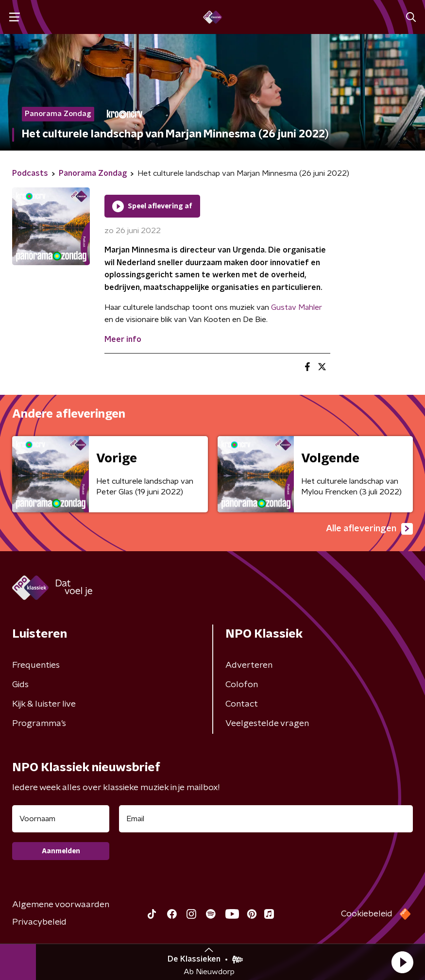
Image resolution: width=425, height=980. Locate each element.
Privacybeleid (39, 922)
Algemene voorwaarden (61, 905)
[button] (402, 962)
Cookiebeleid (367, 914)
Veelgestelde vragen (267, 724)
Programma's (39, 724)
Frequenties (36, 665)
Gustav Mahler (297, 307)
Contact (242, 704)
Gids (20, 685)
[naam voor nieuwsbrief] (61, 819)
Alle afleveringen (369, 529)
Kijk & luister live (44, 704)
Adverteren (249, 665)
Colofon (242, 685)
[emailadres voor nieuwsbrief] (266, 819)
